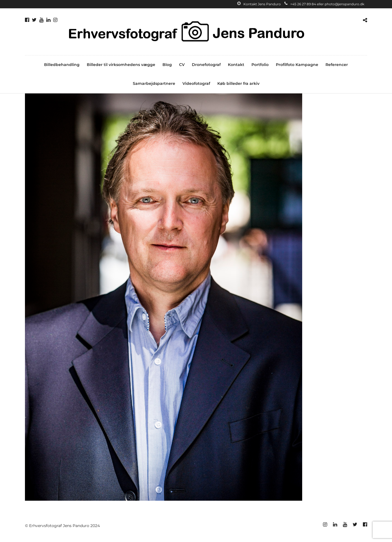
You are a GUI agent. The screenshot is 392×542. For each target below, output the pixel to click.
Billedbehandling (62, 65)
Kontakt (236, 65)
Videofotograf (196, 83)
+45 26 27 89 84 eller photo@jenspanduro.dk (324, 4)
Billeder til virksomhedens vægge (121, 65)
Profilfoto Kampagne (297, 65)
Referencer (337, 65)
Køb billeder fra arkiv (238, 83)
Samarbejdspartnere (154, 83)
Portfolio (260, 65)
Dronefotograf (206, 65)
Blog (167, 65)
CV (182, 65)
